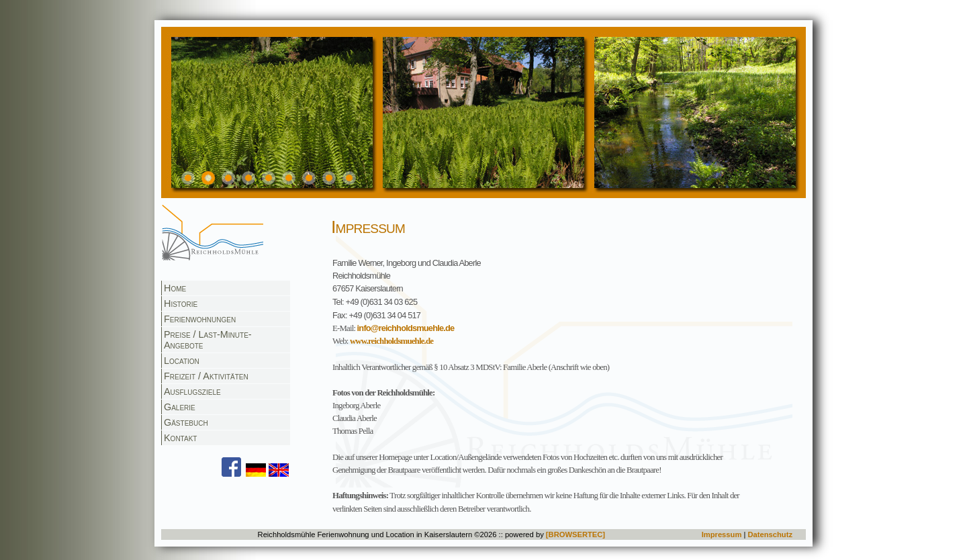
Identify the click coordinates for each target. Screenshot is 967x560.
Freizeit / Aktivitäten (206, 376)
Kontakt (180, 438)
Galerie (180, 407)
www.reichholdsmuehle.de (392, 341)
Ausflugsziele (192, 391)
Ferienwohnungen (200, 319)
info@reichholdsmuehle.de (406, 328)
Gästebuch (186, 422)
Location (182, 361)
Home (175, 288)
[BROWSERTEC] (575, 534)
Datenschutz (770, 534)
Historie (181, 304)
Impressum (722, 534)
